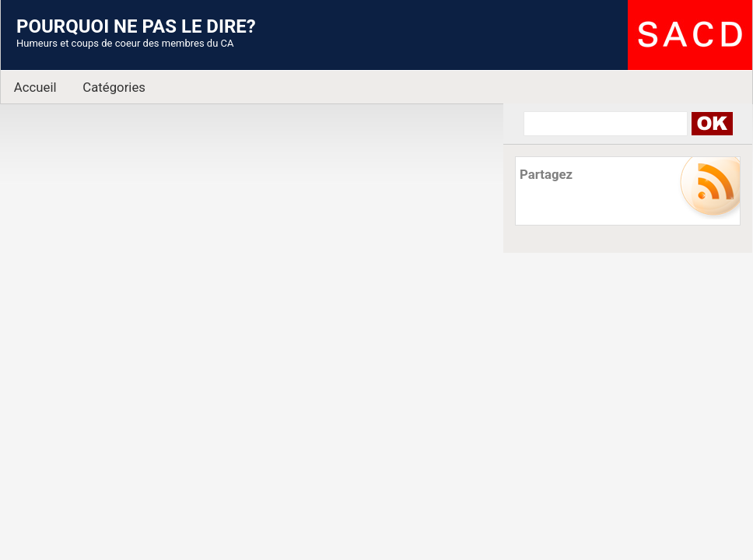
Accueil (35, 87)
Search (711, 124)
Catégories (114, 87)
